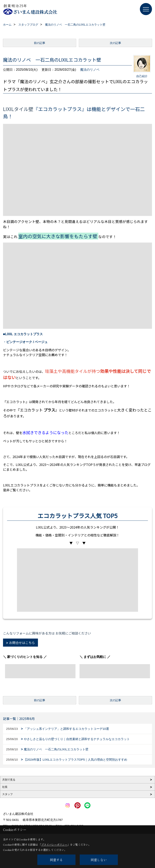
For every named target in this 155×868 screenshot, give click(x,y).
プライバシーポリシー (54, 845)
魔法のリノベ (90, 70)
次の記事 (115, 43)
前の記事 (40, 43)
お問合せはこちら (22, 643)
